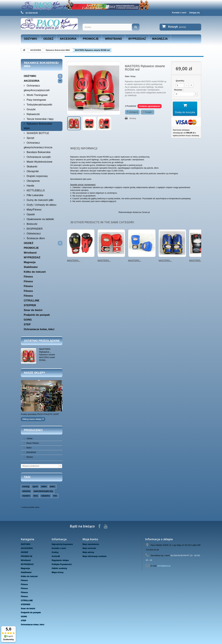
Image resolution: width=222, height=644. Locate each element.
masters (26, 496)
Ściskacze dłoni (35, 238)
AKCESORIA (68, 39)
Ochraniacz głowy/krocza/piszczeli (37, 88)
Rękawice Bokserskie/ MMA (58, 50)
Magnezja (160, 39)
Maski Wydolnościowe (39, 162)
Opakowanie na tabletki (40, 219)
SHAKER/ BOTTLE (37, 133)
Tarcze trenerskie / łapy (40, 119)
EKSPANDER (34, 229)
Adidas (29, 438)
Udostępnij (132, 112)
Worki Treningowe (37, 95)
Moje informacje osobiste (95, 556)
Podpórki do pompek (37, 315)
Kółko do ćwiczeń (35, 272)
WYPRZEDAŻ (137, 39)
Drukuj (133, 118)
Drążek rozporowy (37, 176)
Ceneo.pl (146, 217)
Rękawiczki (33, 114)
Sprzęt (30, 138)
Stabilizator (31, 267)
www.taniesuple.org (43, 491)
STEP (27, 324)
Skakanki (32, 167)
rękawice (46, 496)
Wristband (113, 39)
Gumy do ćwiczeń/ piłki (40, 200)
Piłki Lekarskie (35, 195)
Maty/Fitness (34, 210)
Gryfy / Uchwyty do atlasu (41, 205)
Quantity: (180, 81)
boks (52, 486)
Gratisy (55, 552)
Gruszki (31, 109)
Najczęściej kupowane (62, 544)
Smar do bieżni (33, 310)
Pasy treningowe (36, 100)
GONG (28, 320)
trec (55, 496)
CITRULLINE (32, 301)
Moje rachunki (89, 548)
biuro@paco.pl (164, 566)
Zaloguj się (194, 13)
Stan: (127, 76)
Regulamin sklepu (60, 560)
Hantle (30, 186)
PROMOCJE (91, 39)
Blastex (29, 457)
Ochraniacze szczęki (38, 157)
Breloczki (32, 224)
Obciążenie (33, 181)
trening (26, 486)
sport (35, 486)
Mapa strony (58, 572)
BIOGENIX (31, 452)
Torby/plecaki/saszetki (39, 105)
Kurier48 (56, 556)
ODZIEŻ (48, 39)
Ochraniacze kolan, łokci (39, 329)
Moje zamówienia (91, 544)
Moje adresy (88, 552)
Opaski (30, 214)
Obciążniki (32, 171)
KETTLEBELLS (35, 190)
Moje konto (90, 539)
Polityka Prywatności (62, 564)
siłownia (26, 491)
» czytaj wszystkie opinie (30, 507)
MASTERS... (74, 265)
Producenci (33, 430)
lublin (44, 486)
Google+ (147, 112)
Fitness (28, 277)
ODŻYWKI (30, 39)
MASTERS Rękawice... (45, 350)
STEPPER (30, 305)
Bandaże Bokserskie (38, 152)
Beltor (29, 448)
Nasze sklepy (35, 373)
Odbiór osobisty (59, 568)
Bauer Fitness (32, 443)
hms (36, 496)
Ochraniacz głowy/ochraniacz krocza (38, 145)
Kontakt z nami (179, 13)
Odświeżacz (33, 234)
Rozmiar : (179, 90)
